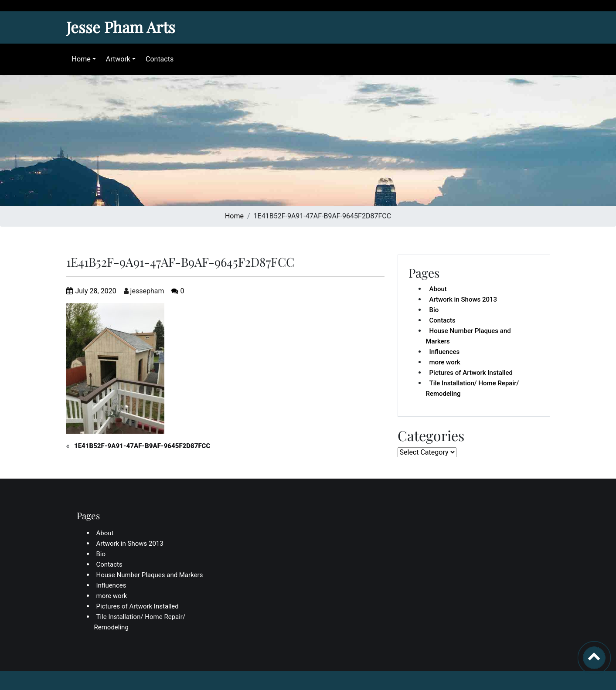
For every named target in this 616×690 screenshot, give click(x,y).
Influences (445, 352)
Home (79, 59)
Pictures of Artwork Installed (471, 373)
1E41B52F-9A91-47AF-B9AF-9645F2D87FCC (142, 446)
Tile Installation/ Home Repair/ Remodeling (473, 388)
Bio (434, 310)
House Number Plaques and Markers (468, 336)
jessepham (144, 291)
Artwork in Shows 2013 (463, 299)
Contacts (157, 59)
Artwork (116, 59)
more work (445, 362)
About (438, 289)
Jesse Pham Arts (121, 27)
